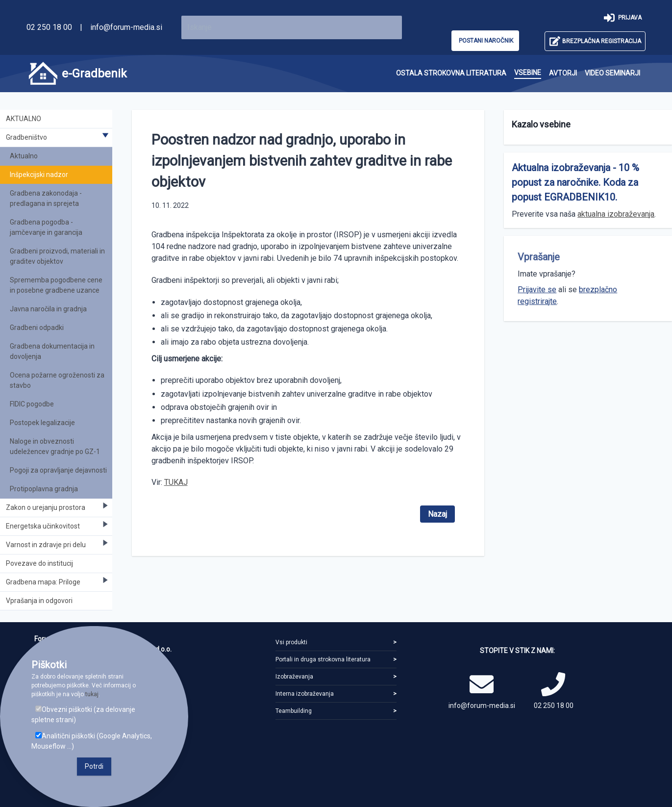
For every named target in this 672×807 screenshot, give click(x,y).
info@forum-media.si (126, 27)
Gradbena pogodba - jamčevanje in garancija (46, 227)
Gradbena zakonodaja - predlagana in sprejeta (46, 198)
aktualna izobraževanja (616, 214)
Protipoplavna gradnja (44, 489)
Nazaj (437, 514)
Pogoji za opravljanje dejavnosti (58, 470)
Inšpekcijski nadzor (39, 175)
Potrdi (94, 766)
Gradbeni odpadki (37, 328)
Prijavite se (537, 290)
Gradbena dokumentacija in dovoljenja (52, 351)
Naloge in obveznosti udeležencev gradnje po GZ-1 (55, 446)
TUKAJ (176, 482)
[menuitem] (451, 73)
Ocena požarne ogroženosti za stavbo (57, 380)
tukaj (92, 694)
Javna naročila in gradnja (48, 309)
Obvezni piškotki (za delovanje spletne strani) (83, 715)
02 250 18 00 (49, 27)
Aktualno (24, 156)
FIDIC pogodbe (32, 404)
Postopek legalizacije (42, 423)
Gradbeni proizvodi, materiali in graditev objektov (57, 256)
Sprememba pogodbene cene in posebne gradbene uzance (56, 285)
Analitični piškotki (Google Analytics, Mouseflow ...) (92, 741)
